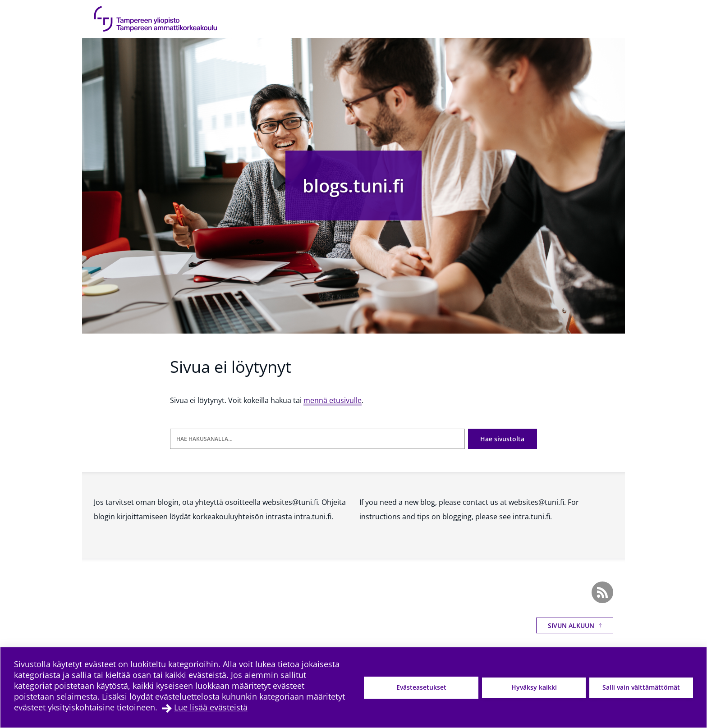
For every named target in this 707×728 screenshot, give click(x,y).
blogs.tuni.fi (353, 185)
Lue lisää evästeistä (211, 707)
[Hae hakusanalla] (317, 439)
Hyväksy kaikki (534, 687)
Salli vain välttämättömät (641, 687)
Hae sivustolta (502, 439)
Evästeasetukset (421, 687)
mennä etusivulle (333, 400)
